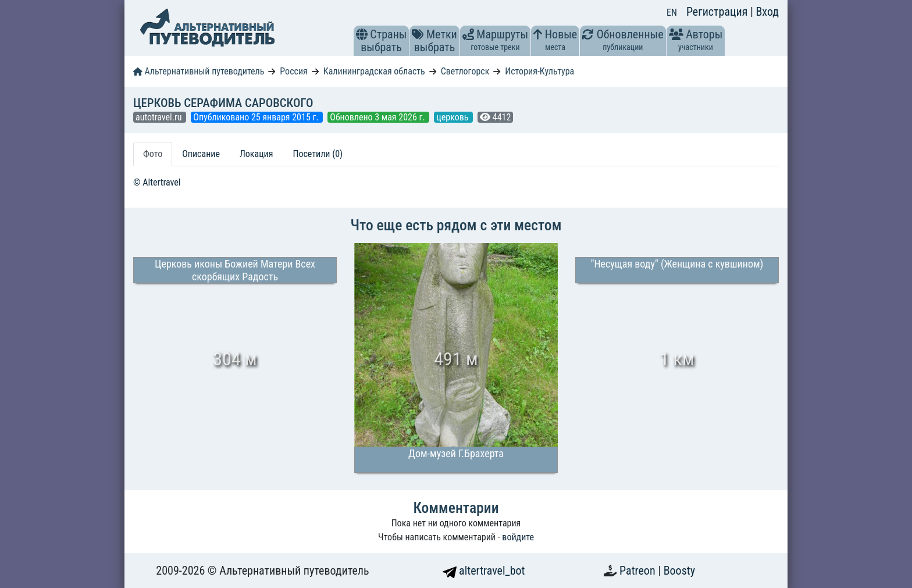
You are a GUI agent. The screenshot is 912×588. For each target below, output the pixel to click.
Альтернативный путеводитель (199, 71)
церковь (453, 117)
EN (672, 13)
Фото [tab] (153, 154)
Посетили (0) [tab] (318, 154)
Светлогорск (465, 71)
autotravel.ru (160, 117)
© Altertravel (157, 182)
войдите (518, 537)
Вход (767, 12)
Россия (293, 71)
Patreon (639, 571)
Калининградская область (374, 71)
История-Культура (539, 71)
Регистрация (718, 12)
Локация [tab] (256, 154)
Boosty (679, 571)
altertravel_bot (484, 571)
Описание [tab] (201, 154)
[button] (362, 34)
